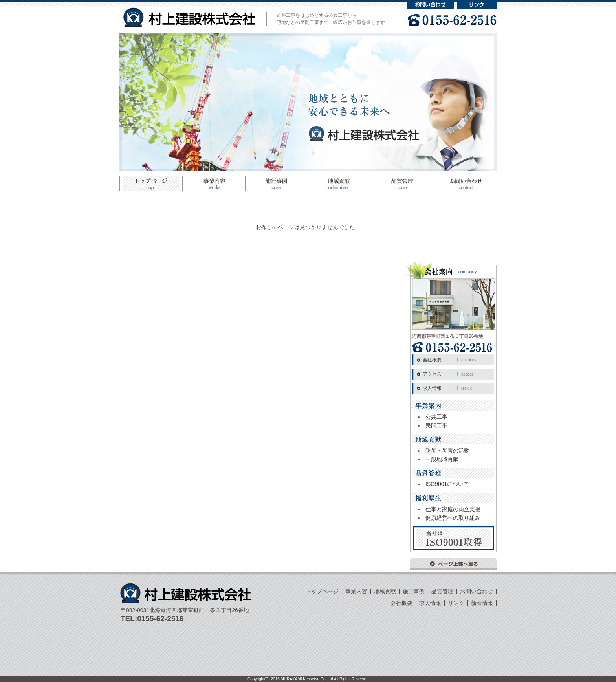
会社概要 (449, 360)
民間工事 (436, 425)
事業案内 (214, 183)
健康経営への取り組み (453, 518)
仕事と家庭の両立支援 (453, 509)
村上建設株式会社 (189, 17)
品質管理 (402, 183)
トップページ (151, 183)
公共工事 (436, 417)
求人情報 (447, 388)
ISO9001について (447, 484)
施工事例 (277, 183)
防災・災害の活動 (447, 451)
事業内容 (356, 591)
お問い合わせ (431, 5)
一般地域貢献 (442, 459)
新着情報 (482, 603)
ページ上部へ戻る (453, 564)
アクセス (448, 374)
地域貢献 (339, 183)
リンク (477, 5)
